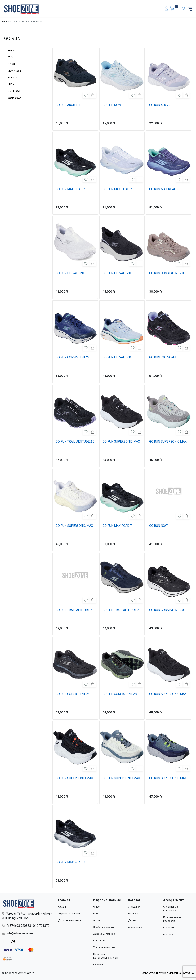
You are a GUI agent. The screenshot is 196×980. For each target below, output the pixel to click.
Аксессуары (135, 927)
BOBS (11, 50)
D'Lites (11, 57)
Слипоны (169, 928)
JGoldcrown (14, 98)
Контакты (99, 941)
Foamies (12, 77)
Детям (132, 920)
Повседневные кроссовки (172, 919)
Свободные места (104, 927)
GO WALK (13, 64)
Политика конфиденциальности (106, 956)
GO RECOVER (15, 91)
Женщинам (134, 907)
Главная (7, 21)
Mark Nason (14, 71)
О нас (96, 907)
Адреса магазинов (69, 913)
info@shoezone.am (18, 933)
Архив (97, 920)
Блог (96, 913)
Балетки (168, 934)
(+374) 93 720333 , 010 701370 (26, 926)
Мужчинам (134, 913)
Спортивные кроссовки (171, 909)
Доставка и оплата (69, 920)
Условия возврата (104, 947)
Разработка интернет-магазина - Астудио (167, 973)
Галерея (98, 965)
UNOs (11, 84)
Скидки (62, 907)
